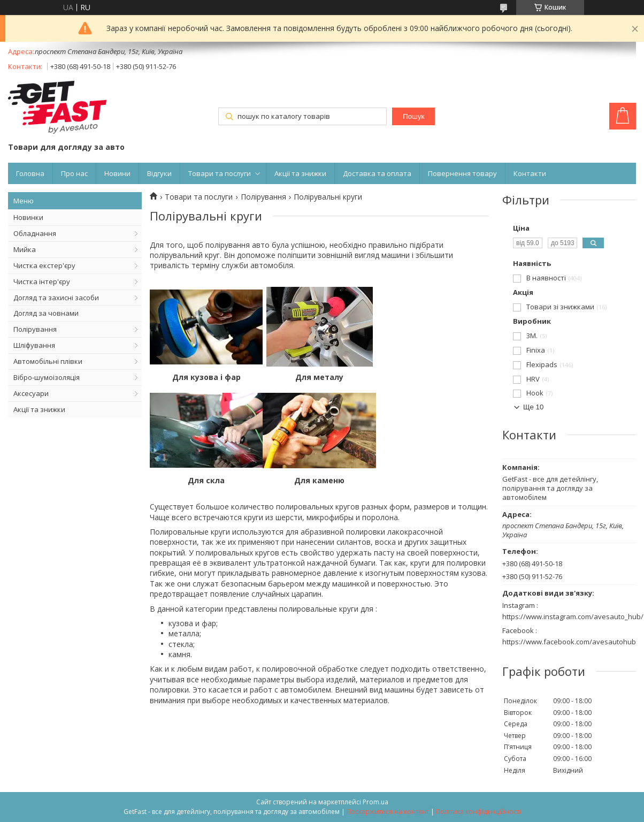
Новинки (28, 217)
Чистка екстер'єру (44, 265)
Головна (30, 173)
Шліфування (34, 345)
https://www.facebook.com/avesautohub (569, 642)
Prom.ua (375, 802)
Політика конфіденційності (478, 812)
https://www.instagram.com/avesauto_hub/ (573, 616)
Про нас (74, 173)
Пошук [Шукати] (413, 116)
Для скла (432, 377)
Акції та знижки (300, 173)
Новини (117, 173)
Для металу (319, 377)
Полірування (35, 329)
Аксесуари (31, 393)
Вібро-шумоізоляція (47, 377)
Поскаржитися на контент (388, 812)
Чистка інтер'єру (42, 281)
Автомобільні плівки (48, 361)
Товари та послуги (220, 173)
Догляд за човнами (46, 313)
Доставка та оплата (377, 173)
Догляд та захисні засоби (56, 298)
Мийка (25, 249)
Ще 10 (533, 407)
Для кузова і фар (206, 377)
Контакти (530, 173)
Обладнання (35, 233)
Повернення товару (462, 173)
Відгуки (159, 173)
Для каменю (206, 481)
